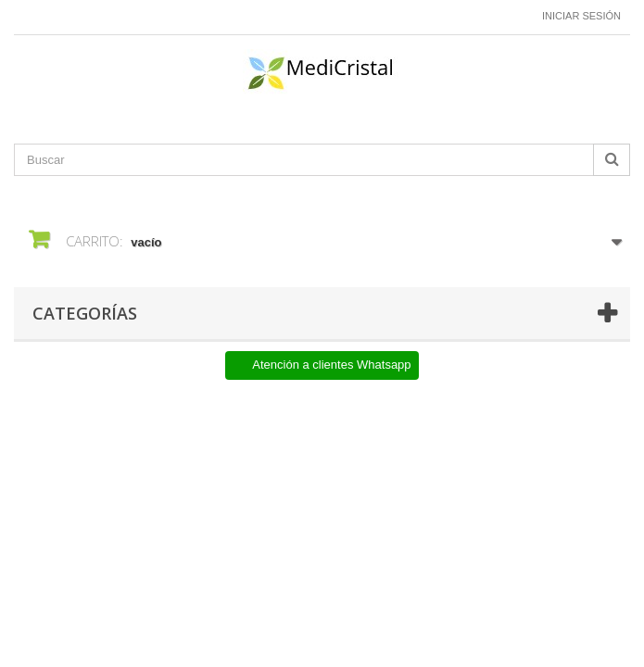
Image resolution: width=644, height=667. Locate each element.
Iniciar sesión (581, 16)
